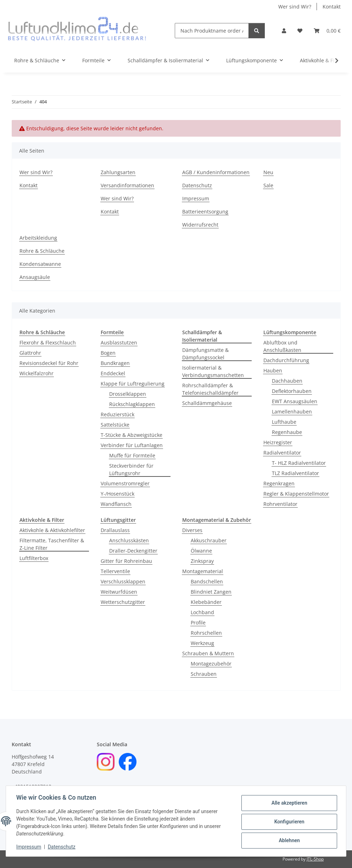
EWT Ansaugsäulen (295, 401)
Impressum (30, 847)
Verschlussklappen (123, 581)
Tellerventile (115, 571)
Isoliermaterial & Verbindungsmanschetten (213, 371)
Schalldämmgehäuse (207, 403)
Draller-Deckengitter (133, 551)
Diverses (192, 530)
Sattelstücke (115, 425)
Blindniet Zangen (211, 592)
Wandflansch (116, 504)
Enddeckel (113, 373)
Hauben (273, 370)
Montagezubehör (211, 664)
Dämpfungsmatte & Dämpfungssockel (205, 354)
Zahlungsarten (118, 172)
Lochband (202, 612)
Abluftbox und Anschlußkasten (282, 346)
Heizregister (278, 442)
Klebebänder (206, 602)
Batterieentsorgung (205, 212)
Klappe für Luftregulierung (133, 384)
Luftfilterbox (34, 558)
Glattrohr (30, 353)
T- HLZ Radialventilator (299, 463)
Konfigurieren (288, 822)
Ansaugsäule (35, 277)
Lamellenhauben (292, 412)
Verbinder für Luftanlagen (132, 445)
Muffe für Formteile (132, 455)
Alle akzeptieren (288, 803)
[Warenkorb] (327, 31)
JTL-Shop (315, 859)
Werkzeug (202, 643)
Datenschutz (63, 847)
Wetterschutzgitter (123, 602)
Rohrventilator (280, 504)
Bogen (108, 353)
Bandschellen (207, 581)
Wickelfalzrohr (37, 373)
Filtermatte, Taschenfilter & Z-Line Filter (52, 544)
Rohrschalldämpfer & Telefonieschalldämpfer (210, 389)
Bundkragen (115, 363)
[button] (284, 31)
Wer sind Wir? (295, 7)
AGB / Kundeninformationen (216, 172)
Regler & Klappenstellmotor (296, 494)
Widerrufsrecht (200, 225)
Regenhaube (287, 432)
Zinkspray (202, 561)
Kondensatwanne (40, 264)
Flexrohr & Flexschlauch (48, 342)
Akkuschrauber (209, 540)
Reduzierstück (118, 414)
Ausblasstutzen (119, 342)
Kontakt (332, 7)
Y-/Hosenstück (118, 494)
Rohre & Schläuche (42, 251)
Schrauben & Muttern (208, 653)
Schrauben (204, 674)
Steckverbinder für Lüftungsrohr (131, 469)
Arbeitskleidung (38, 238)
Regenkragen (279, 483)
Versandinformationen (127, 185)
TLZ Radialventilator (295, 473)
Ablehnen (288, 840)
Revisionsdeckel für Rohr (49, 363)
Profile (198, 623)
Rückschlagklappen (132, 404)
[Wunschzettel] (300, 31)
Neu (268, 172)
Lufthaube (284, 422)
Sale (268, 185)
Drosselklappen (128, 394)
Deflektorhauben (292, 391)
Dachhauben (287, 381)
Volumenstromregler (125, 483)
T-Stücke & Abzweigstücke (132, 435)
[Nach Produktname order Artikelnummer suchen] (212, 31)
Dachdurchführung (286, 360)
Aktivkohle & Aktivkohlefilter (52, 530)
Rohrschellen (206, 633)
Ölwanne (201, 551)
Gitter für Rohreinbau (126, 561)
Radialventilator (282, 453)
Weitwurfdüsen (119, 592)
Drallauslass (115, 530)
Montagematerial (203, 571)
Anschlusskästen (129, 540)
